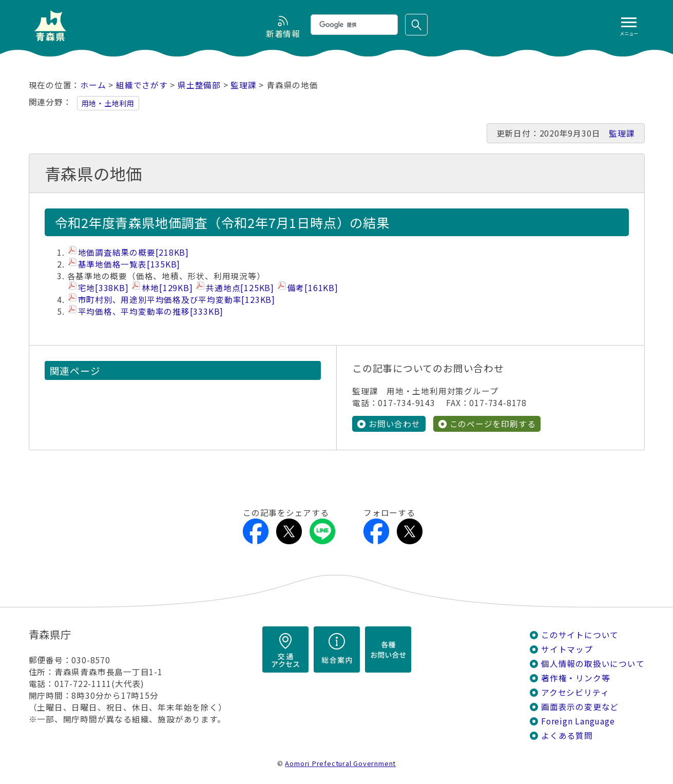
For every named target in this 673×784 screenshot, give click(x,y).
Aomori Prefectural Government (340, 763)
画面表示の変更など (580, 707)
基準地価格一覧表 (129, 264)
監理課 (243, 85)
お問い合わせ (395, 424)
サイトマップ (567, 649)
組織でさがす (142, 85)
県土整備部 (199, 85)
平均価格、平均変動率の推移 (151, 311)
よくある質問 (567, 735)
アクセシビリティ (575, 692)
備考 (313, 288)
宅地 (103, 288)
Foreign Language (578, 721)
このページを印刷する (493, 424)
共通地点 (240, 288)
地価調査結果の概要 (134, 252)
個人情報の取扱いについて (593, 664)
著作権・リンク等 (575, 678)
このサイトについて (580, 635)
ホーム (93, 85)
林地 (167, 288)
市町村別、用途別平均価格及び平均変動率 (177, 300)
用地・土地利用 (108, 103)
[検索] (353, 25)
